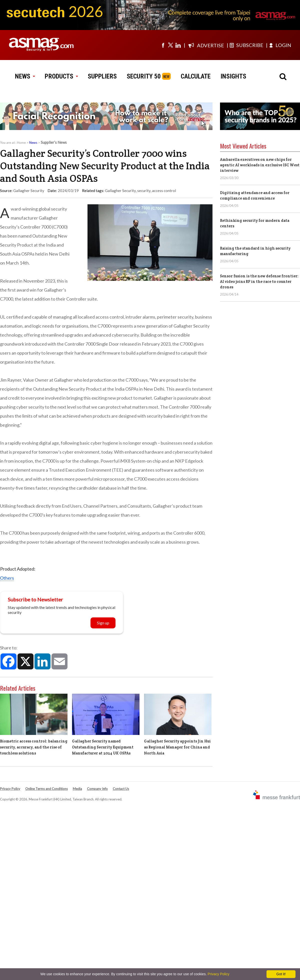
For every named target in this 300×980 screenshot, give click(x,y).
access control (164, 191)
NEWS (25, 76)
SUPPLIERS (102, 76)
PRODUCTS (61, 76)
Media (77, 789)
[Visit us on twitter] (170, 45)
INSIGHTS (233, 76)
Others (7, 578)
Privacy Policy (10, 789)
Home (21, 143)
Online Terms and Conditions (46, 789)
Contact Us (121, 789)
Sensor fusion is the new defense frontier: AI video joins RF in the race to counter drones (259, 281)
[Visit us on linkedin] (178, 45)
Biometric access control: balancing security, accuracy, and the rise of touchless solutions (34, 747)
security (144, 191)
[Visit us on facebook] (163, 45)
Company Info (97, 789)
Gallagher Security (120, 191)
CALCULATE (196, 76)
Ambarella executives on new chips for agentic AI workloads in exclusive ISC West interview (260, 165)
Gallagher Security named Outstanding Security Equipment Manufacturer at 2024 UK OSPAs (103, 747)
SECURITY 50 (144, 76)
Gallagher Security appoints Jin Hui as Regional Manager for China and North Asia (177, 747)
